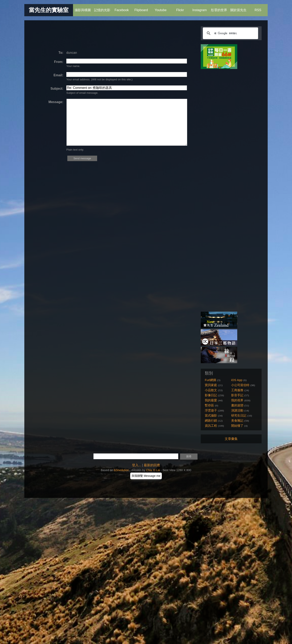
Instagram (199, 8)
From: (59, 62)
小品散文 (211, 390)
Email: (58, 75)
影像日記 (211, 395)
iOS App (237, 380)
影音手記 (237, 395)
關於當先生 (238, 8)
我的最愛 (211, 400)
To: (61, 53)
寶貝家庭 (211, 385)
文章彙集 (231, 439)
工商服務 (237, 390)
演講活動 (237, 410)
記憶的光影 (102, 8)
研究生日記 (239, 415)
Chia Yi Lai (153, 470)
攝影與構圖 (83, 8)
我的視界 (237, 400)
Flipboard (141, 8)
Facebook (122, 8)
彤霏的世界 (219, 8)
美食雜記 (237, 421)
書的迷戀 (237, 405)
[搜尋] (230, 33)
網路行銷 (211, 421)
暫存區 (209, 405)
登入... (137, 465)
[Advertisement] (104, 36)
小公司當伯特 (240, 385)
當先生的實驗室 (49, 10)
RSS (258, 8)
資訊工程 (211, 426)
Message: (56, 102)
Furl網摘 (210, 380)
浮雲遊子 (211, 410)
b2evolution (121, 470)
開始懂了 (237, 426)
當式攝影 (211, 415)
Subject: (57, 89)
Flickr (180, 8)
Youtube (161, 8)
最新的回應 (152, 465)
